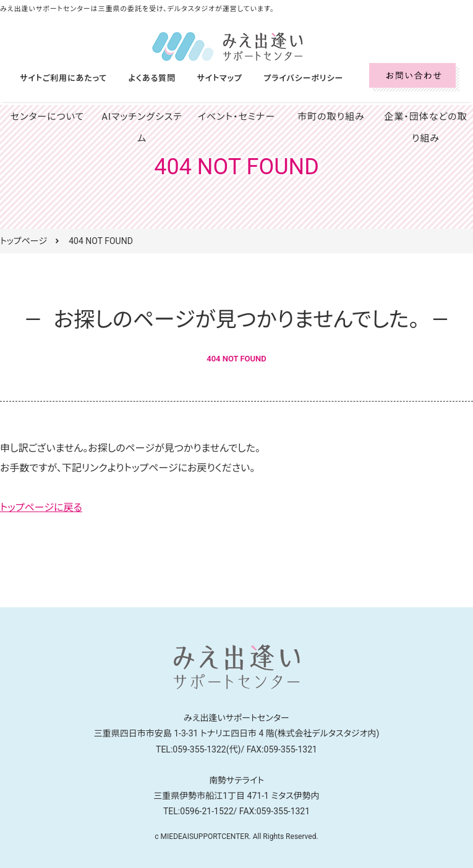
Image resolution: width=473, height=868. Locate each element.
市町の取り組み (331, 117)
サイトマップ (207, 78)
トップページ (23, 241)
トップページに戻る (41, 508)
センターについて (48, 117)
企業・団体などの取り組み (426, 128)
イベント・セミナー (236, 117)
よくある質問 (144, 78)
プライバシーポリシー (286, 78)
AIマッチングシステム (142, 117)
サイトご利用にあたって (61, 78)
